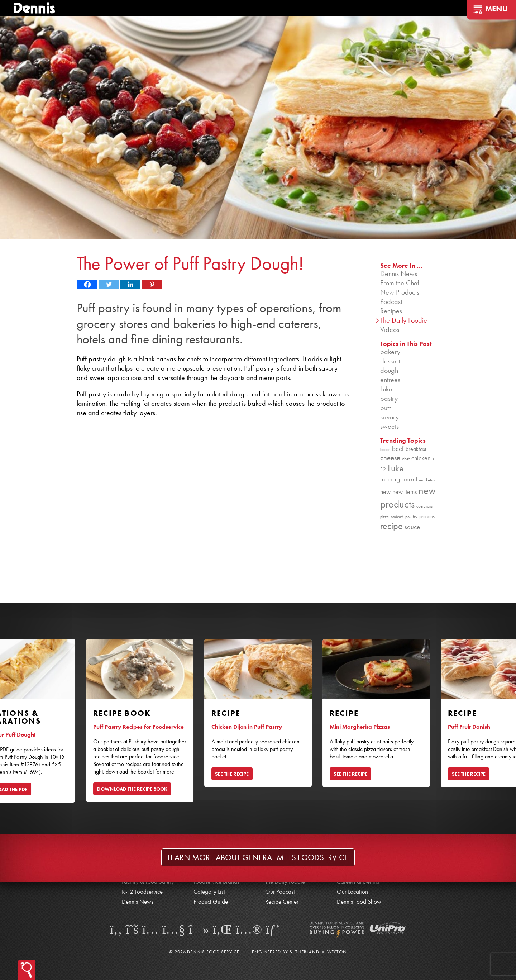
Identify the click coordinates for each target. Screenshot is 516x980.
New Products (400, 292)
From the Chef (400, 283)
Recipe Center (282, 901)
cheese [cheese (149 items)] (390, 458)
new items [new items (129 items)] (405, 492)
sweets (390, 426)
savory (390, 417)
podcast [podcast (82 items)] (397, 517)
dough (389, 370)
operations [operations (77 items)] (424, 506)
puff (386, 408)
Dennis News (399, 273)
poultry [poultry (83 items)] (411, 517)
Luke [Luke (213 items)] (396, 468)
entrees (390, 380)
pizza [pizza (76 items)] (384, 517)
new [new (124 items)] (385, 492)
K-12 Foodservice (142, 891)
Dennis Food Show (359, 901)
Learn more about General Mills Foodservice (258, 857)
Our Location (352, 891)
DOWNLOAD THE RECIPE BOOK (132, 789)
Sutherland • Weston (318, 952)
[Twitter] (109, 284)
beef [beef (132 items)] (398, 449)
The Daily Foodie (404, 320)
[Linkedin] (130, 284)
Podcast (391, 301)
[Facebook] (87, 284)
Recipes (391, 311)
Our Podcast (280, 891)
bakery (390, 352)
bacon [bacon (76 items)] (385, 450)
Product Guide (211, 901)
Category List (209, 891)
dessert (390, 361)
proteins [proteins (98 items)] (427, 516)
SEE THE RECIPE (232, 774)
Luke (386, 389)
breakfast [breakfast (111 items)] (416, 449)
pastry (389, 398)
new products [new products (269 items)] (408, 497)
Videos (390, 329)
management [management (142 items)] (399, 479)
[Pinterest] (152, 284)
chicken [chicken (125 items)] (421, 458)
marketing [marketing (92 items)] (428, 480)
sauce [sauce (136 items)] (412, 527)
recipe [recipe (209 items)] (391, 526)
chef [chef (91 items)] (406, 459)
